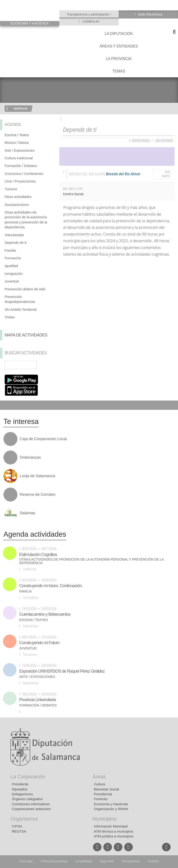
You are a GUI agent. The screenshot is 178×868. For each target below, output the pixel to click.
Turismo (11, 189)
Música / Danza (17, 143)
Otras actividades (18, 197)
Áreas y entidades (119, 46)
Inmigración (14, 274)
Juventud (12, 281)
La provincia (119, 59)
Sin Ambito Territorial (21, 309)
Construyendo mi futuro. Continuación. (51, 586)
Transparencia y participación (88, 14)
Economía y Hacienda (111, 804)
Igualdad (11, 266)
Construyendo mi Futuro (39, 643)
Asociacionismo (17, 205)
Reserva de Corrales (38, 495)
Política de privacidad (54, 861)
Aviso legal (26, 861)
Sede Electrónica (150, 14)
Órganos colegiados (27, 799)
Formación (13, 258)
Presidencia (103, 794)
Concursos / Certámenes (24, 174)
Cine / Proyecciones (20, 181)
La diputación (119, 34)
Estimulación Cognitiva (38, 555)
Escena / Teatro (17, 135)
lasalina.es (21, 108)
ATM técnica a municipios (114, 831)
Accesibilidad (84, 861)
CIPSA (17, 826)
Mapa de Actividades (26, 335)
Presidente (20, 784)
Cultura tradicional (19, 158)
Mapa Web (107, 861)
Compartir (6, 405)
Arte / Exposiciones (19, 150)
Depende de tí (16, 243)
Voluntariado (14, 235)
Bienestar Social (106, 789)
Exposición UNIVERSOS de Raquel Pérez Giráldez (62, 671)
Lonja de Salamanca (37, 476)
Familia (10, 250)
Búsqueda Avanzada (49, 365)
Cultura (99, 784)
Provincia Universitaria (38, 700)
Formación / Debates (21, 166)
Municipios (105, 819)
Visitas (10, 317)
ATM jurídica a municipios (114, 836)
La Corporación (28, 777)
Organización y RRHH (111, 809)
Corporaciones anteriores (31, 809)
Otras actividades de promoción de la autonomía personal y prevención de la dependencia (91, 561)
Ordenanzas (30, 458)
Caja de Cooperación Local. (44, 439)
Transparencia (131, 861)
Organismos (24, 819)
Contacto (153, 861)
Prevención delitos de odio (25, 289)
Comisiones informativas (31, 804)
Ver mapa (166, 174)
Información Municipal (111, 826)
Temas (119, 71)
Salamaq (27, 513)
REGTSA (19, 831)
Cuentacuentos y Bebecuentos (45, 614)
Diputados (20, 789)
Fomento (101, 799)
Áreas (99, 777)
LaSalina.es (90, 21)
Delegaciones (22, 794)
